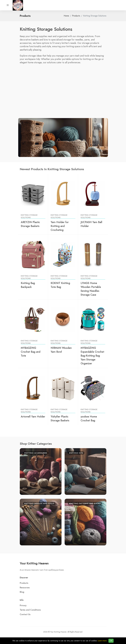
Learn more (102, 641)
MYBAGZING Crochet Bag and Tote (31, 352)
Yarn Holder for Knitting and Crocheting (60, 226)
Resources (25, 588)
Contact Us (25, 614)
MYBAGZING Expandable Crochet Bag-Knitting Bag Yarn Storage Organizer (92, 356)
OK (111, 641)
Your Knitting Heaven (34, 563)
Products (76, 16)
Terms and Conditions (30, 610)
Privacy (23, 606)
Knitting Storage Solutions (29, 216)
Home (66, 16)
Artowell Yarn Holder (33, 417)
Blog (22, 592)
